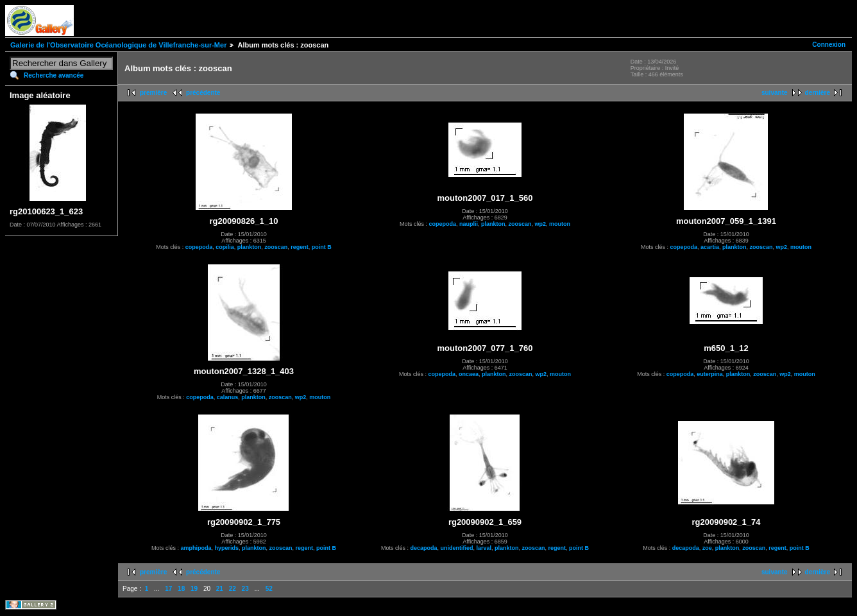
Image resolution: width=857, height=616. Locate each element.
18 (181, 589)
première (153, 93)
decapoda (423, 548)
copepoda (199, 247)
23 (245, 589)
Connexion (829, 45)
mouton (560, 224)
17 (168, 589)
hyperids (226, 548)
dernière (818, 93)
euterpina (710, 374)
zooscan (276, 247)
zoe (707, 548)
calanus (228, 397)
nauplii (469, 224)
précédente (203, 93)
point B (322, 247)
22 (233, 589)
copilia (225, 247)
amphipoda (196, 548)
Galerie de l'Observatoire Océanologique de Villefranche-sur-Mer (118, 45)
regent (300, 247)
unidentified (456, 548)
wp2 (541, 224)
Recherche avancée (54, 75)
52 (269, 589)
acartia (710, 247)
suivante (775, 93)
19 (194, 589)
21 (220, 589)
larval (484, 548)
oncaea (469, 374)
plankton (250, 247)
